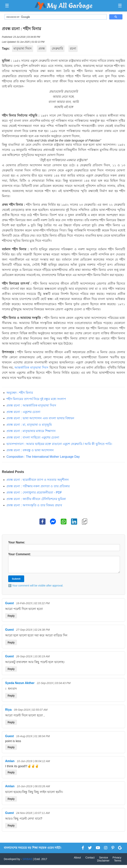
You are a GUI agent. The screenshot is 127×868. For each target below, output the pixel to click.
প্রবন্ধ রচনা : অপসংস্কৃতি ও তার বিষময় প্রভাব (34, 505)
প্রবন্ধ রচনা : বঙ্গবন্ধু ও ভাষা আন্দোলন (30, 450)
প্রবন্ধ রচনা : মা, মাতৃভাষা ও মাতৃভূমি (29, 425)
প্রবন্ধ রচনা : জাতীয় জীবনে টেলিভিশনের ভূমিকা (36, 499)
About (77, 861)
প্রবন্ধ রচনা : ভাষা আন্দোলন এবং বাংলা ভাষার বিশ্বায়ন (40, 418)
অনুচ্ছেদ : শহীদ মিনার (20, 393)
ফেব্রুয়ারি (57, 48)
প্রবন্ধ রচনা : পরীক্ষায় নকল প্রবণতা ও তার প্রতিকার (38, 486)
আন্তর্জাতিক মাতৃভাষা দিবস (31, 368)
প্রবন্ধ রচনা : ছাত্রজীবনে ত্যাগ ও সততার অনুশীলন (38, 480)
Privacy (117, 861)
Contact (90, 861)
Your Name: (63, 546)
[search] (55, 17)
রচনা (73, 48)
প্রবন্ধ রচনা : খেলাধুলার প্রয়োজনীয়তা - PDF (34, 492)
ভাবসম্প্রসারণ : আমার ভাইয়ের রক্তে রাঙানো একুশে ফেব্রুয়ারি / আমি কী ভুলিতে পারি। (59, 444)
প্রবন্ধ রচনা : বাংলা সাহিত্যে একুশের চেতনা (33, 437)
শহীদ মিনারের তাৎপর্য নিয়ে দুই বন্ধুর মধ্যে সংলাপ (36, 399)
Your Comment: (63, 564)
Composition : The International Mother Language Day (43, 457)
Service (104, 861)
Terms (118, 864)
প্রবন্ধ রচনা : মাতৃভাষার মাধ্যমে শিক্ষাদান (31, 431)
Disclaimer (103, 864)
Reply (11, 619)
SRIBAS (27, 862)
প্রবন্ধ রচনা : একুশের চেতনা (23, 412)
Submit (16, 582)
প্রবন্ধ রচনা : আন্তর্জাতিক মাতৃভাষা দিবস (31, 405)
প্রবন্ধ (42, 48)
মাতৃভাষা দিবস (22, 48)
